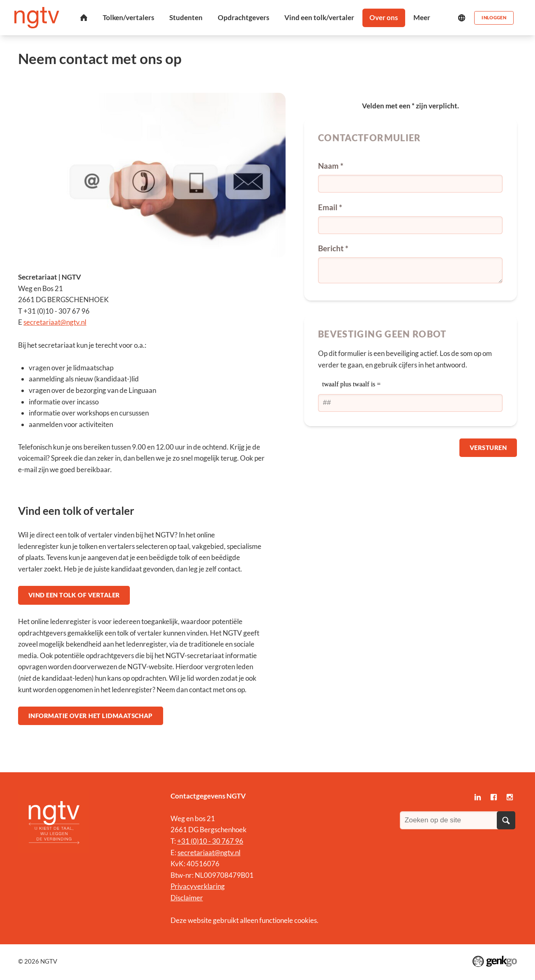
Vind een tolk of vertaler (75, 595)
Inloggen (493, 17)
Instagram (510, 799)
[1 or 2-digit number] (410, 403)
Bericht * (333, 248)
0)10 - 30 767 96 (218, 843)
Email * (330, 207)
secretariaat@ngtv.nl (55, 322)
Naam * (331, 166)
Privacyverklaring (198, 888)
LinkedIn (478, 799)
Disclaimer (187, 899)
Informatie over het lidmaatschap (91, 717)
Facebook (494, 799)
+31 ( (185, 843)
